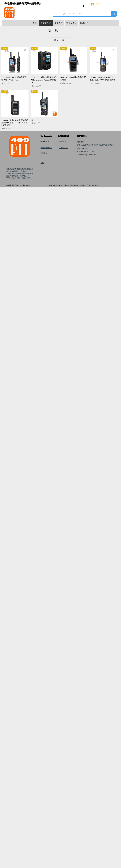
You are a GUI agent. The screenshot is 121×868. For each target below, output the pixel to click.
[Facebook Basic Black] (83, 6)
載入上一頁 (59, 40)
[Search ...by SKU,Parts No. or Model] (80, 14)
